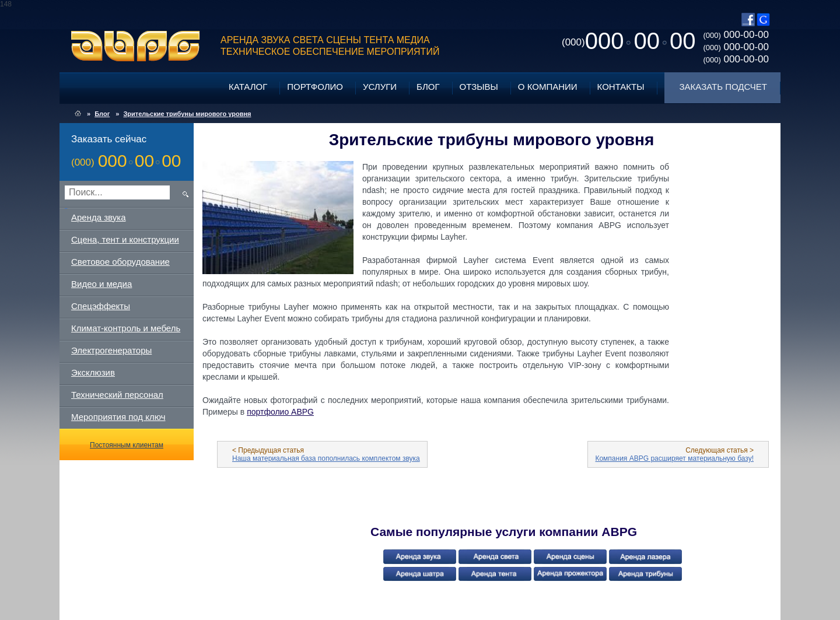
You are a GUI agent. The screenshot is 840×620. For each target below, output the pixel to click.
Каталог (248, 87)
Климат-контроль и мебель (126, 328)
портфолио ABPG (280, 412)
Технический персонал (117, 395)
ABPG (136, 46)
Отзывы (479, 87)
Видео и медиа (101, 284)
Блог (428, 87)
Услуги (380, 87)
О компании (548, 87)
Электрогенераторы (111, 350)
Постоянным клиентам (127, 445)
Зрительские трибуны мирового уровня (187, 114)
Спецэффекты (101, 306)
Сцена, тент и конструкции (125, 239)
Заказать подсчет (723, 87)
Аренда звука (99, 217)
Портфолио (315, 87)
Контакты (621, 87)
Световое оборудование (120, 262)
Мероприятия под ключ (118, 417)
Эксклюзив (93, 372)
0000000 (629, 41)
